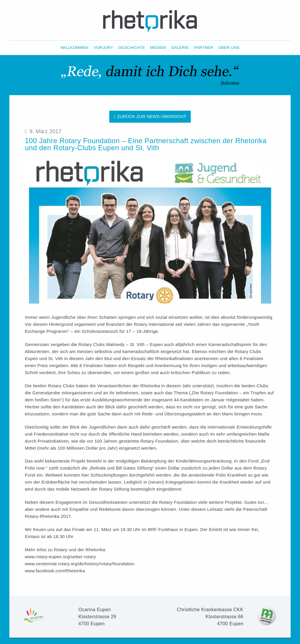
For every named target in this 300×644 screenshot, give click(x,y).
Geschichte (132, 48)
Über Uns (229, 48)
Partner (204, 48)
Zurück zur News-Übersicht (150, 117)
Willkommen (75, 48)
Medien (158, 48)
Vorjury (103, 48)
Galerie (180, 48)
